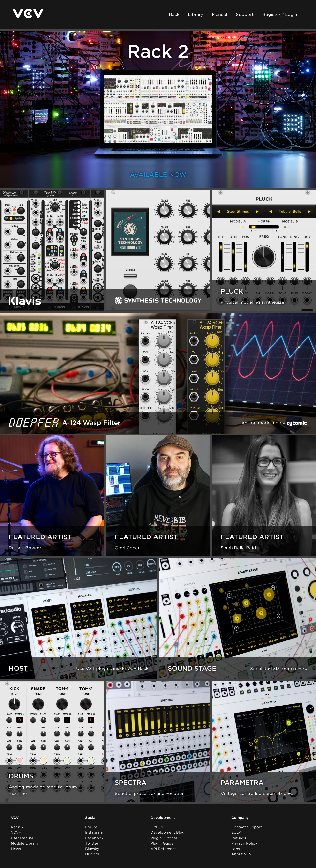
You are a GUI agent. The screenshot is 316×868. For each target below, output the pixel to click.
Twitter (92, 843)
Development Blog (168, 832)
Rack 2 (17, 827)
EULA (236, 832)
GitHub (157, 827)
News (16, 849)
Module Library (25, 843)
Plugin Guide (162, 843)
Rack (174, 14)
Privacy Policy (244, 843)
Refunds (239, 838)
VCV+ (16, 832)
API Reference (164, 849)
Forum (91, 827)
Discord (92, 854)
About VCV (241, 854)
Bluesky (92, 849)
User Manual (22, 838)
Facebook (94, 838)
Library (196, 14)
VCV (15, 818)
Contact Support (247, 827)
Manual (220, 14)
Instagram (94, 832)
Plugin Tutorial (164, 838)
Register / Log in (280, 14)
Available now (158, 174)
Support (245, 14)
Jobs (236, 849)
